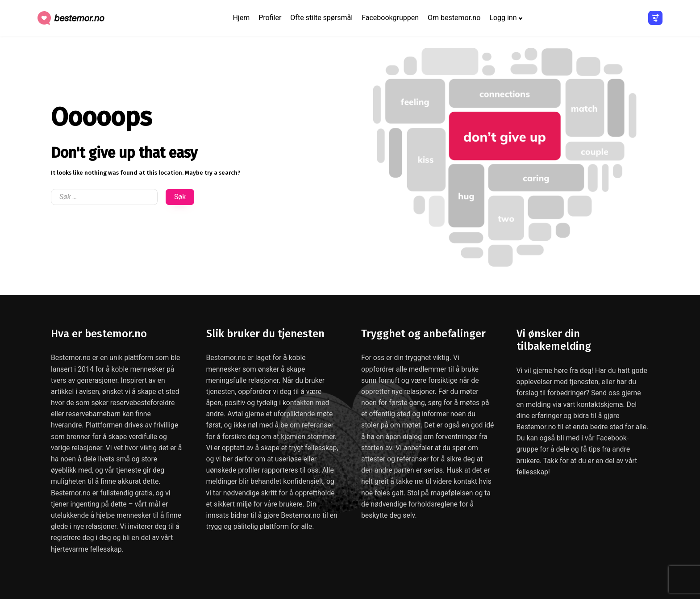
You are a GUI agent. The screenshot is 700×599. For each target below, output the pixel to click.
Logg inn (503, 18)
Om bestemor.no (454, 18)
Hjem (241, 18)
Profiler (270, 18)
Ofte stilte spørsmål (321, 18)
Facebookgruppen (390, 18)
